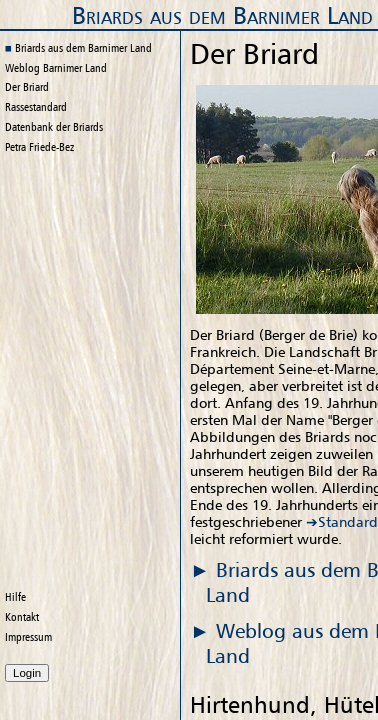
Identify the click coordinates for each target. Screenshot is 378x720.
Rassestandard (36, 107)
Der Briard (27, 87)
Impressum (28, 637)
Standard (348, 521)
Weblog (56, 68)
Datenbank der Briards (54, 127)
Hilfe (15, 597)
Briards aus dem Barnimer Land (222, 15)
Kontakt (22, 617)
